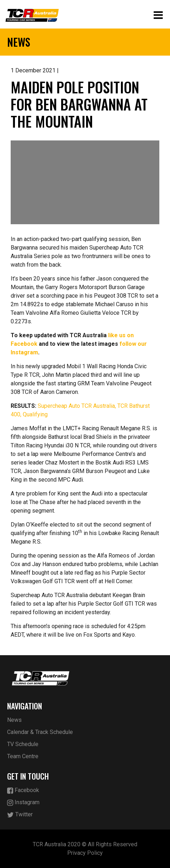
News (14, 720)
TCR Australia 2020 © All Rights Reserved (85, 844)
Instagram (23, 803)
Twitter (20, 815)
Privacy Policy (85, 853)
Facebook (23, 790)
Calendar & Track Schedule (40, 732)
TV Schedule (23, 744)
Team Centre (23, 756)
